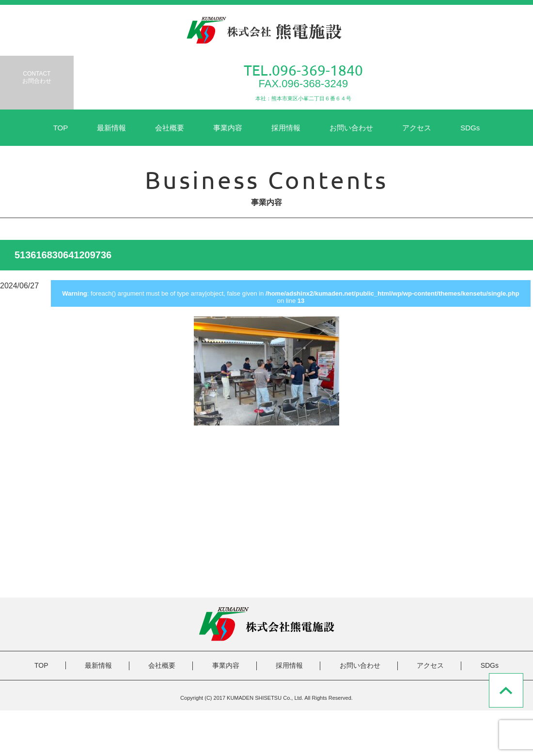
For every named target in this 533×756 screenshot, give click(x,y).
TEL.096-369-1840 (303, 70)
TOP (61, 128)
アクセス (417, 128)
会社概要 (170, 128)
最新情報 (111, 128)
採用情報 (286, 128)
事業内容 (228, 128)
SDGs (470, 128)
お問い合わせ (351, 128)
